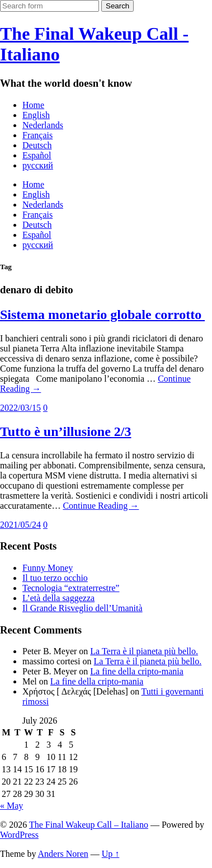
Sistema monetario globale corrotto (102, 315)
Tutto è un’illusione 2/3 (66, 431)
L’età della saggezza (58, 598)
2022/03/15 (20, 408)
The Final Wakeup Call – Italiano (89, 825)
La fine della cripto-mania (137, 671)
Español (37, 155)
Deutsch (37, 145)
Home (33, 105)
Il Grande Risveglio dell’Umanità (83, 608)
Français (37, 135)
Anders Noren (63, 854)
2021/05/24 (20, 525)
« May (11, 806)
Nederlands (43, 125)
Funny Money (48, 568)
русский (38, 165)
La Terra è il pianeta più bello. (144, 651)
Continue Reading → (101, 506)
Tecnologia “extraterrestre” (71, 588)
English (36, 115)
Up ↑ (111, 854)
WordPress (19, 835)
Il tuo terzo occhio (55, 578)
